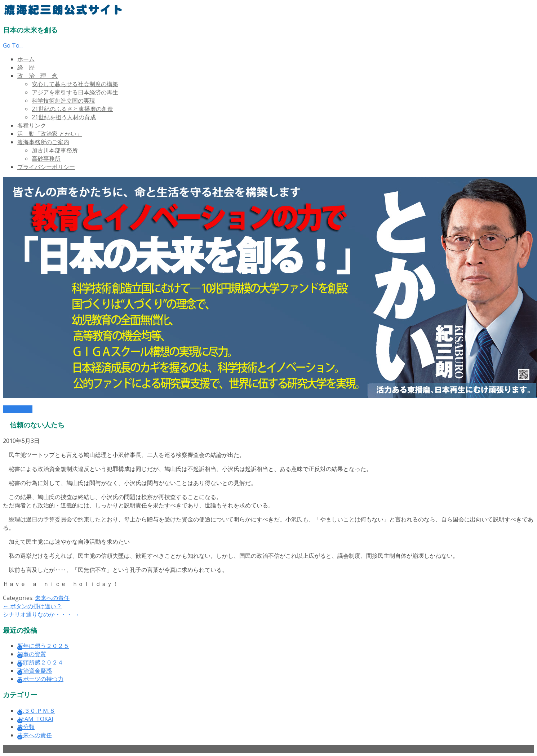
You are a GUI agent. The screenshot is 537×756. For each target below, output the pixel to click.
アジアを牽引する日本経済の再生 (75, 92)
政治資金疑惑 (35, 671)
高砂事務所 (46, 159)
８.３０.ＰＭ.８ (36, 711)
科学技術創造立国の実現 (63, 101)
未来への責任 (52, 598)
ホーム (26, 59)
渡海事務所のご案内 (43, 142)
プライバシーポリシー (46, 167)
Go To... (13, 45)
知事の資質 (32, 654)
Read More (18, 409)
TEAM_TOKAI (35, 719)
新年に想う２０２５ (43, 646)
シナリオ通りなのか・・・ (41, 614)
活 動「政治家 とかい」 (50, 134)
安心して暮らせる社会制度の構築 (75, 84)
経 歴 (26, 67)
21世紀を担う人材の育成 (64, 117)
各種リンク (32, 125)
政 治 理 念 (37, 76)
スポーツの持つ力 (40, 679)
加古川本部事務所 (55, 150)
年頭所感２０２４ (40, 662)
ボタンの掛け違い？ (32, 606)
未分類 (26, 727)
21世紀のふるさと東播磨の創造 (72, 109)
